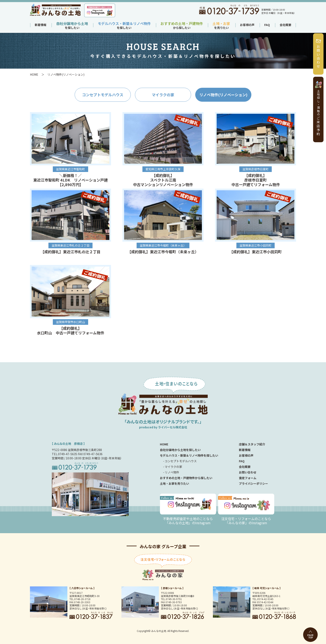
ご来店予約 (318, 113)
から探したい (182, 26)
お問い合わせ (318, 57)
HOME (34, 74)
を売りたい (221, 26)
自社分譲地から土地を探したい (180, 450)
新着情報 (41, 25)
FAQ (267, 25)
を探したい (72, 26)
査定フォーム (248, 478)
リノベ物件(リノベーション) (223, 95)
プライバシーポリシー (253, 483)
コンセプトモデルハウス (103, 95)
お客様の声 (247, 25)
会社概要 (285, 25)
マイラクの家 (163, 95)
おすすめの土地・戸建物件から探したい (186, 478)
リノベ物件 (172, 472)
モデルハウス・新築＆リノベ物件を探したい (189, 455)
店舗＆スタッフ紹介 (252, 444)
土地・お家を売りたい (174, 483)
